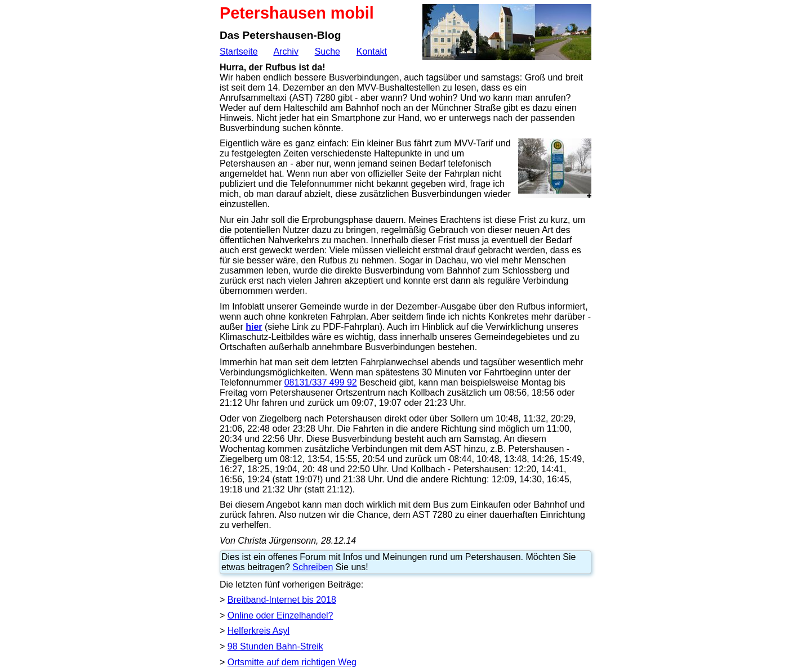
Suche (327, 51)
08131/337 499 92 (321, 382)
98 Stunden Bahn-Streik (275, 646)
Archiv (286, 51)
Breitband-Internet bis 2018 (282, 600)
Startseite (239, 51)
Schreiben (313, 567)
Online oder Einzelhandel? (280, 615)
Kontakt (372, 51)
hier (254, 327)
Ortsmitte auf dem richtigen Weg (292, 662)
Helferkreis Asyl (259, 631)
